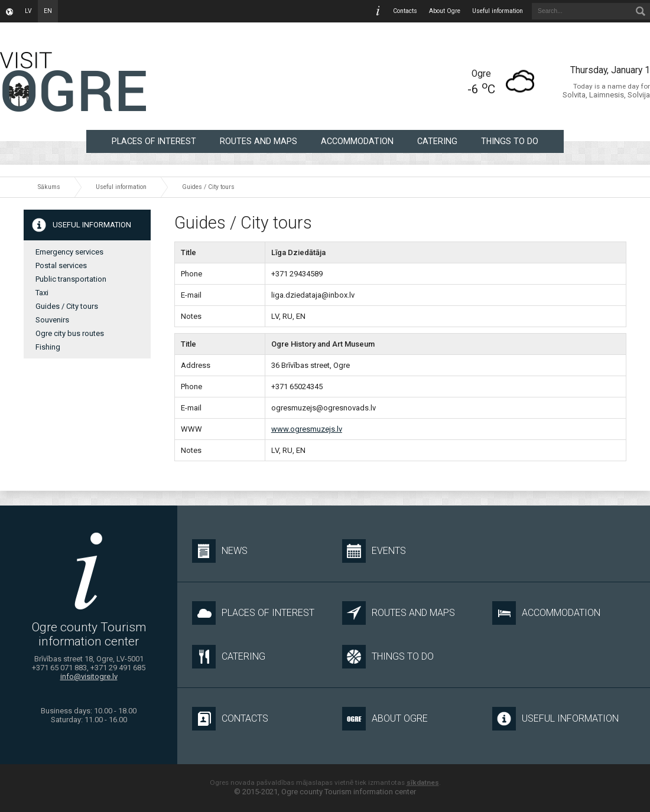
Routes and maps (259, 141)
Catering (437, 141)
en (48, 11)
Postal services (61, 265)
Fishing (48, 347)
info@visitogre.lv (89, 676)
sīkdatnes (423, 782)
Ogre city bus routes (70, 333)
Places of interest (154, 141)
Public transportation (71, 279)
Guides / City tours (208, 187)
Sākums (49, 187)
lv (28, 11)
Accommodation (357, 141)
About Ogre (445, 11)
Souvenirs (52, 320)
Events (374, 551)
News (220, 551)
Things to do (510, 141)
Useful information (498, 11)
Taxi (42, 293)
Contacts (405, 11)
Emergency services (69, 252)
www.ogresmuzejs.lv (307, 429)
